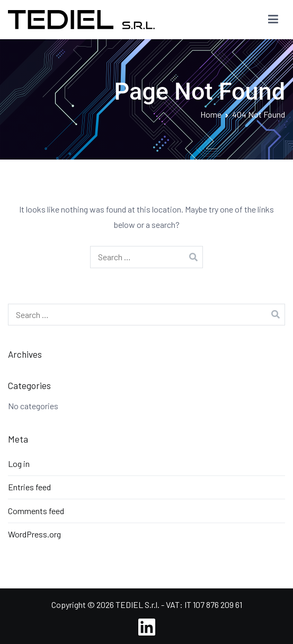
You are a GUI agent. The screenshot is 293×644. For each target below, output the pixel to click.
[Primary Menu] (273, 20)
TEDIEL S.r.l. (137, 605)
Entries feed (29, 487)
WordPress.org (34, 534)
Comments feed (36, 511)
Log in (19, 464)
